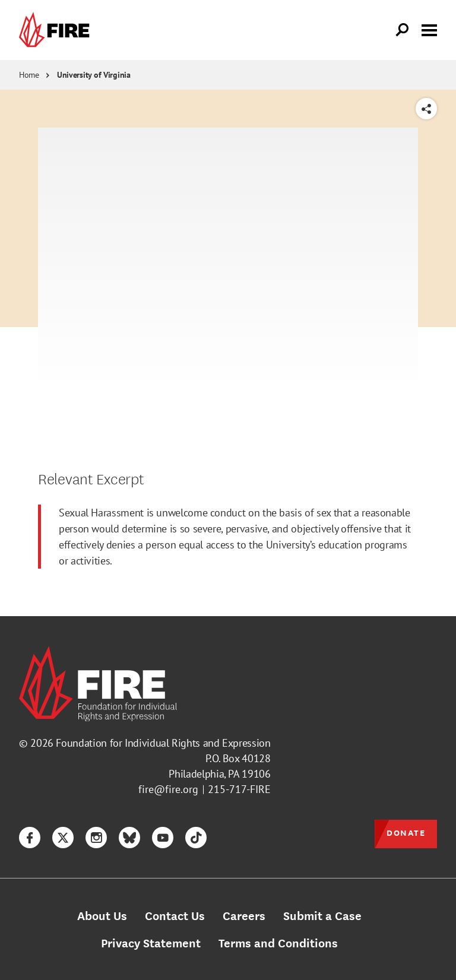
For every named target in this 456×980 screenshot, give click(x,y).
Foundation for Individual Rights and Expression (163, 743)
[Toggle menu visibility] (429, 29)
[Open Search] (403, 30)
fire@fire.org (168, 789)
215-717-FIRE (239, 789)
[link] (57, 30)
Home (29, 75)
